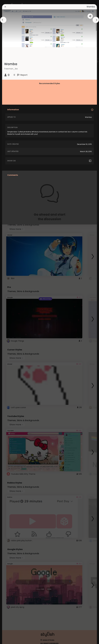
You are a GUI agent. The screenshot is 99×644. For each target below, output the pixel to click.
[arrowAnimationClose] (3, 20)
